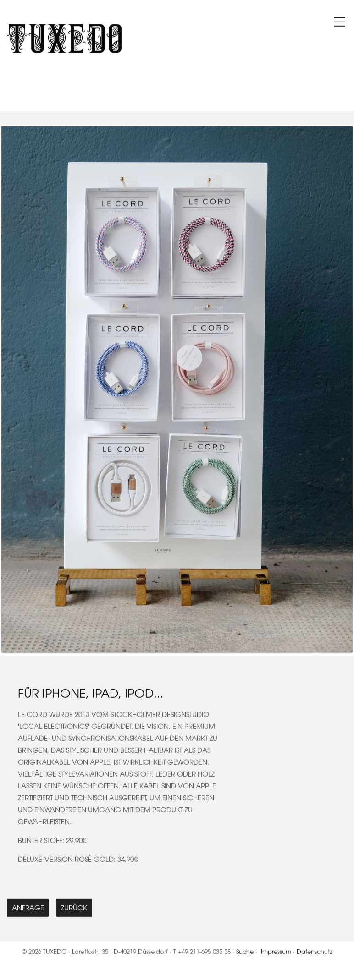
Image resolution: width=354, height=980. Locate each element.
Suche (245, 954)
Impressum (276, 954)
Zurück (74, 910)
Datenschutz (315, 954)
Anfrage (28, 910)
